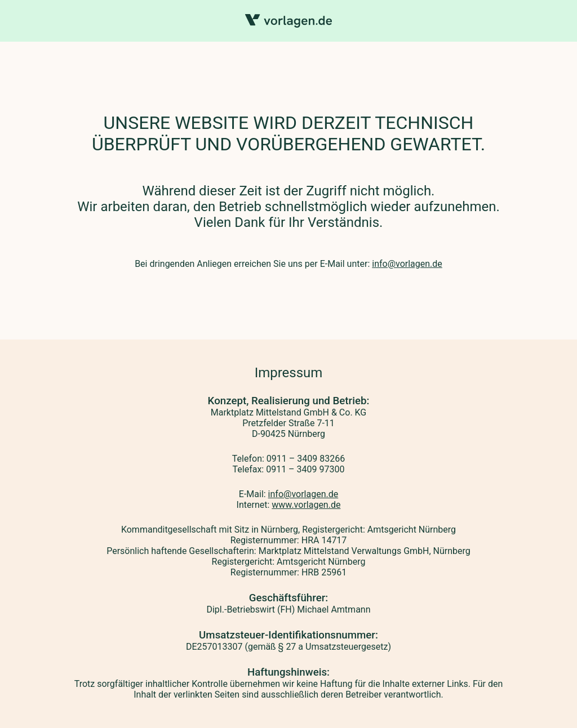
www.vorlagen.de (306, 505)
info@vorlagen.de (407, 264)
